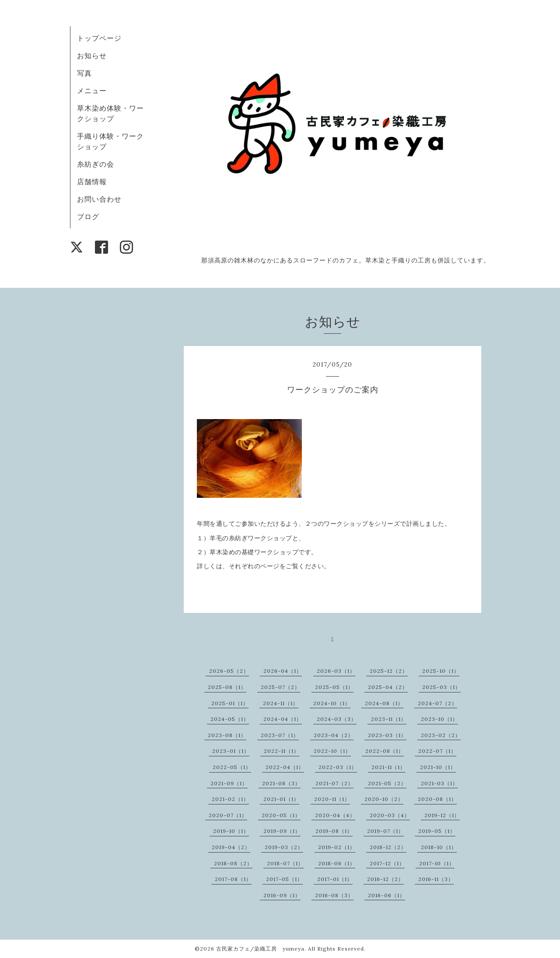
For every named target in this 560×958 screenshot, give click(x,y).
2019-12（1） (442, 815)
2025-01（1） (230, 703)
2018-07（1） (285, 863)
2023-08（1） (227, 735)
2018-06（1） (337, 863)
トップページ (99, 38)
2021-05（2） (387, 783)
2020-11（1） (332, 799)
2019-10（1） (231, 831)
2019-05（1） (437, 831)
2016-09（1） (282, 895)
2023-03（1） (387, 735)
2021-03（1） (439, 783)
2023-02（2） (441, 735)
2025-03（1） (441, 687)
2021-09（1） (229, 783)
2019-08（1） (334, 831)
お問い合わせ (99, 199)
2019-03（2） (284, 847)
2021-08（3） (281, 783)
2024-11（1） (281, 703)
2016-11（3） (436, 879)
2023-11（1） (389, 719)
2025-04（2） (388, 687)
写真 (84, 73)
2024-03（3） (337, 719)
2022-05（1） (232, 767)
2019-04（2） (231, 847)
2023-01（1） (231, 751)
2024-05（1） (230, 719)
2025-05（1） (334, 687)
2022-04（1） (285, 767)
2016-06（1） (387, 895)
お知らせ (92, 56)
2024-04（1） (283, 719)
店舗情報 (92, 182)
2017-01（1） (335, 879)
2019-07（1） (385, 831)
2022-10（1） (332, 751)
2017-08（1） (233, 879)
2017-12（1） (387, 863)
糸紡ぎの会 (96, 164)
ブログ (88, 217)
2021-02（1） (230, 799)
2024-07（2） (437, 703)
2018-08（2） (233, 863)
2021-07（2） (334, 783)
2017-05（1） (284, 879)
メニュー (92, 91)
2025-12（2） (389, 671)
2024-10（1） (332, 703)
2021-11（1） (388, 767)
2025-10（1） (441, 671)
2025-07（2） (280, 687)
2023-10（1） (439, 719)
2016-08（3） (334, 895)
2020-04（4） (335, 815)
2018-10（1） (439, 847)
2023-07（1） (280, 735)
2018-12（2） (388, 847)
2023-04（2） (334, 735)
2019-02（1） (337, 847)
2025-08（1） (227, 687)
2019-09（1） (282, 831)
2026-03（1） (336, 671)
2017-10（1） (437, 863)
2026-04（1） (283, 671)
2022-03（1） (338, 767)
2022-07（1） (437, 751)
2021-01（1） (281, 799)
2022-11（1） (282, 751)
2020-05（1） (281, 815)
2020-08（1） (437, 799)
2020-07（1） (228, 815)
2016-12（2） (385, 879)
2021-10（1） (438, 767)
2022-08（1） (385, 751)
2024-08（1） (384, 703)
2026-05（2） (229, 671)
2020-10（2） (384, 799)
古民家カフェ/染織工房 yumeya (260, 949)
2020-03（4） (390, 815)
